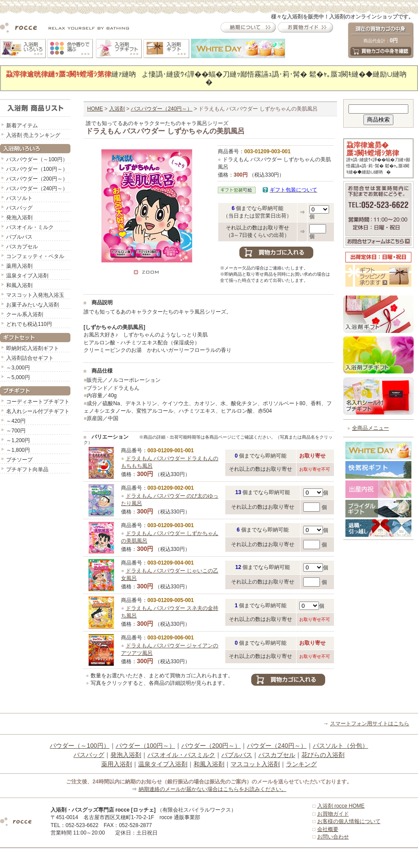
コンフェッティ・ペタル (35, 256)
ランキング (301, 764)
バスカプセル (22, 247)
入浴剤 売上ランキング (33, 135)
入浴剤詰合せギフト (30, 358)
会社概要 (328, 829)
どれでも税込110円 (29, 324)
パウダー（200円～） (211, 746)
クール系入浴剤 (25, 314)
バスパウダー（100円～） (37, 169)
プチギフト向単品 (27, 469)
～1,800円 (18, 450)
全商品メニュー (370, 428)
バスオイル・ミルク (30, 227)
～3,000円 (18, 368)
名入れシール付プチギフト (38, 411)
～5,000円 (18, 377)
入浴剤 (117, 109)
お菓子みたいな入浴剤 (33, 305)
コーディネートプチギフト (38, 402)
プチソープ (19, 460)
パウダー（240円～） (277, 746)
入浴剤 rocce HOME (341, 806)
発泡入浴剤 (19, 218)
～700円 (16, 431)
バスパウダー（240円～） (37, 188)
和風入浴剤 (19, 285)
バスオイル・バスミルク (181, 755)
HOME (95, 109)
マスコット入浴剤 (255, 764)
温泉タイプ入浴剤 (27, 276)
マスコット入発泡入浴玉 (35, 295)
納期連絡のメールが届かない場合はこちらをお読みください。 (213, 789)
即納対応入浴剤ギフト (33, 348)
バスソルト (19, 198)
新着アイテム (22, 126)
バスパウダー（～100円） (37, 159)
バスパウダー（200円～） (37, 179)
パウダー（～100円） (79, 746)
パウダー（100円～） (145, 746)
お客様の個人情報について (349, 821)
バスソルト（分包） (341, 746)
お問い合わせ (333, 837)
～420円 (16, 421)
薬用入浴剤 (19, 266)
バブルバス (19, 237)
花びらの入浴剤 (323, 755)
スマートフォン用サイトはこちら (370, 724)
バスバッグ (19, 208)
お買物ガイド (333, 814)
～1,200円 (18, 440)
